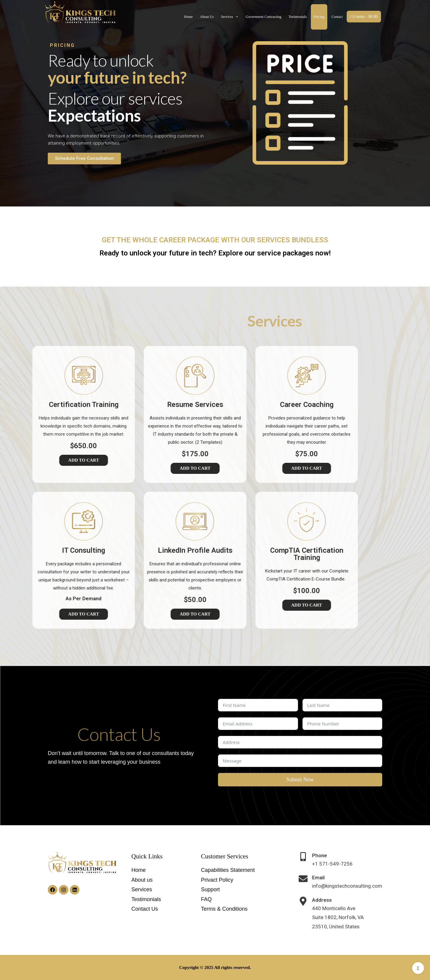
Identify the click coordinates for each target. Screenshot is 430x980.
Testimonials (298, 17)
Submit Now (300, 780)
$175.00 (130, 454)
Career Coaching (241, 405)
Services (230, 17)
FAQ (206, 899)
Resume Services (130, 405)
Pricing (319, 17)
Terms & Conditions (224, 909)
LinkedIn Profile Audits (130, 550)
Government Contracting (264, 17)
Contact (337, 17)
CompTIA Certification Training (241, 554)
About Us (207, 17)
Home (188, 17)
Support (210, 889)
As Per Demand (18, 598)
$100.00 (241, 591)
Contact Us (145, 909)
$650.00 (18, 446)
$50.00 (130, 600)
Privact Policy (217, 880)
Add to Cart (130, 468)
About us (142, 880)
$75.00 (241, 454)
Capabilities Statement (228, 870)
